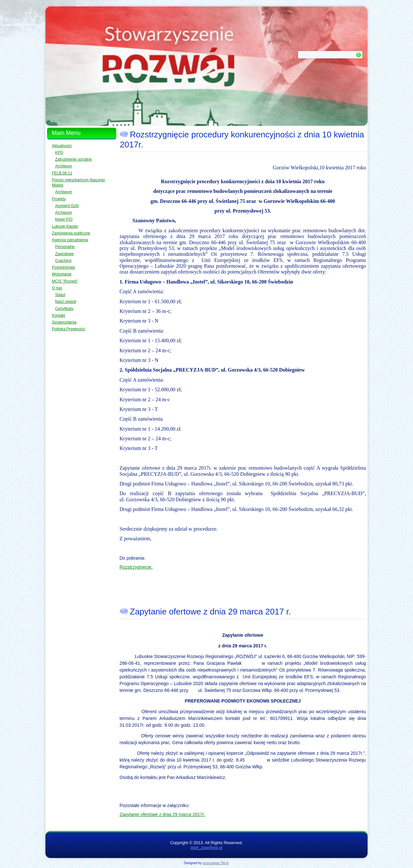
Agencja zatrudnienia (70, 240)
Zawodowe (64, 254)
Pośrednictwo (63, 267)
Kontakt (58, 315)
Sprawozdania (64, 322)
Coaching (63, 261)
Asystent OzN (67, 206)
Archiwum (64, 166)
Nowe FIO (64, 219)
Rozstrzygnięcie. (136, 567)
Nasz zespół (66, 302)
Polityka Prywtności (68, 329)
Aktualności (62, 146)
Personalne (65, 247)
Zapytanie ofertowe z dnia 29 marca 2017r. (162, 814)
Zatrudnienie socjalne (73, 159)
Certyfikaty (64, 309)
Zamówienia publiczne (71, 233)
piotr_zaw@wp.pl (206, 848)
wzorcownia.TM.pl (216, 863)
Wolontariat (62, 274)
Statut (60, 295)
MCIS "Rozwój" (65, 281)
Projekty (59, 199)
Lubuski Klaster (65, 226)
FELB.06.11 (62, 173)
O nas (57, 288)
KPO (59, 153)
